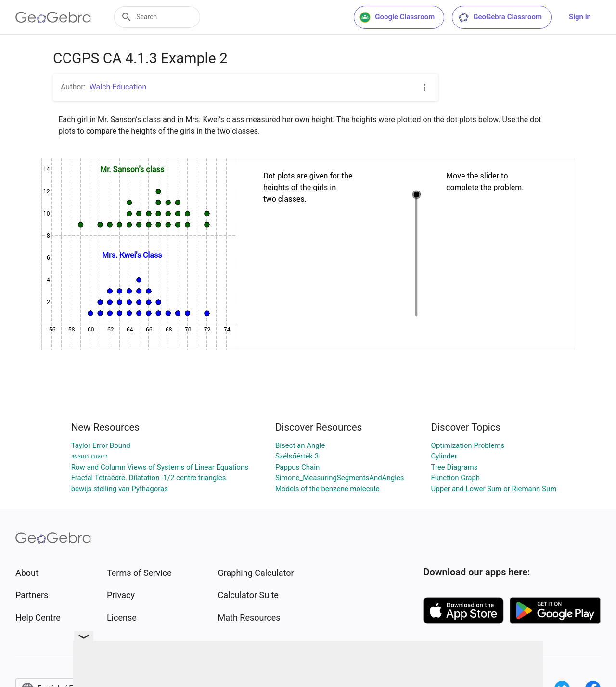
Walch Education (118, 87)
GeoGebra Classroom (500, 17)
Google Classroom (397, 17)
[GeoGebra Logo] (53, 17)
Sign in (580, 17)
